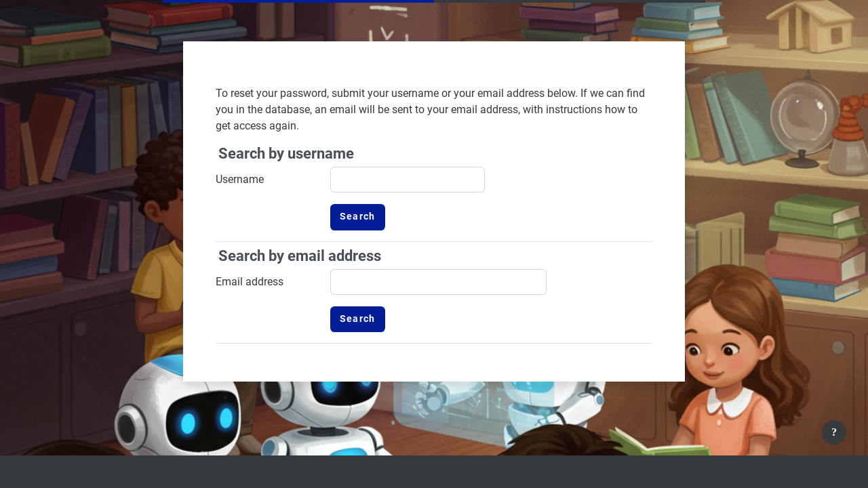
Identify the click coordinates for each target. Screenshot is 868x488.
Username (240, 179)
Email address (250, 282)
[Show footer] (834, 432)
